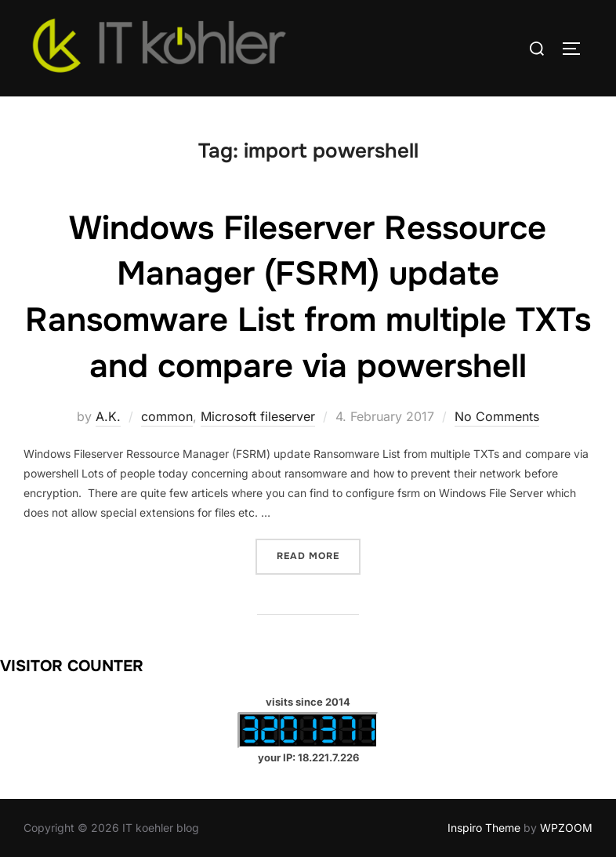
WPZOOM (566, 828)
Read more (319, 555)
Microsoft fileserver (258, 416)
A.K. (108, 416)
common (167, 416)
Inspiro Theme (484, 828)
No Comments (497, 416)
